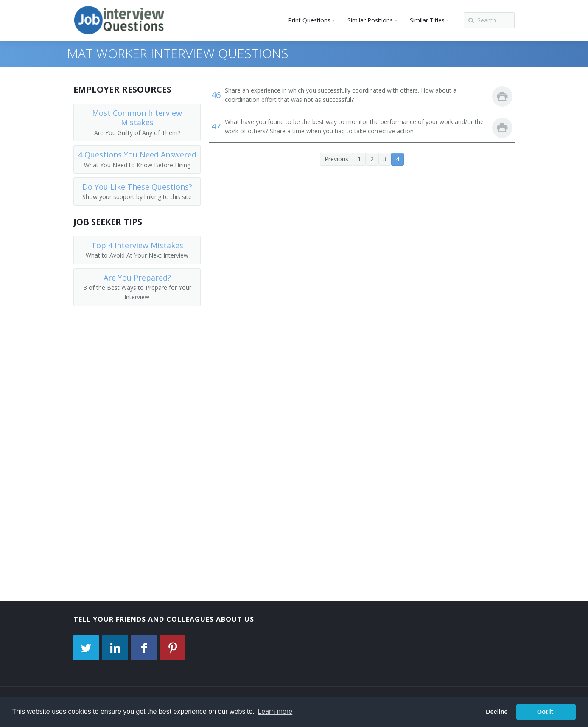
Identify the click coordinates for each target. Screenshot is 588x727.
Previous (336, 159)
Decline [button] (497, 712)
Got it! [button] (546, 712)
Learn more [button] (275, 712)
